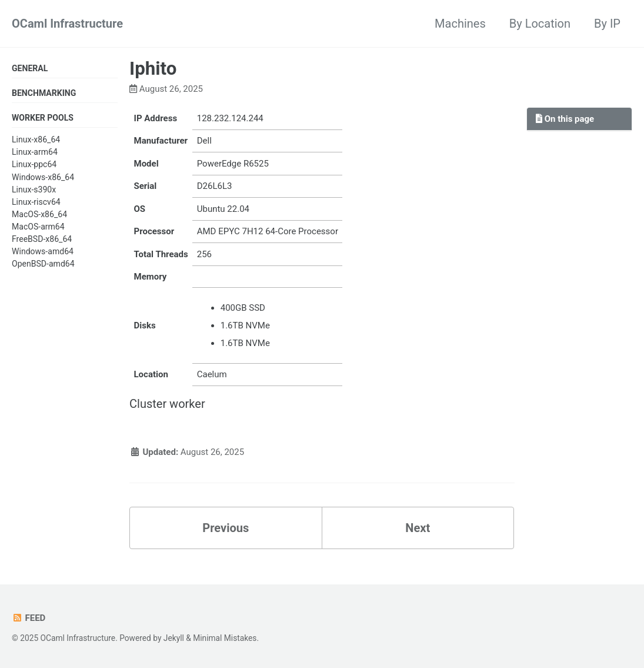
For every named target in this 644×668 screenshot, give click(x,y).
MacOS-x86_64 (39, 214)
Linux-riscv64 (36, 202)
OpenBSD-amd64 (43, 264)
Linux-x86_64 (36, 139)
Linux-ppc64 (34, 164)
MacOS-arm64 (38, 227)
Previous (226, 528)
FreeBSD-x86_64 (42, 239)
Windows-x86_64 (43, 177)
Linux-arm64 (35, 152)
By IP (607, 24)
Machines (460, 24)
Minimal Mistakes (225, 638)
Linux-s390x (34, 190)
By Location (540, 24)
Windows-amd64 (43, 251)
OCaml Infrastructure (67, 24)
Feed (29, 618)
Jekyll (174, 638)
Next (418, 528)
